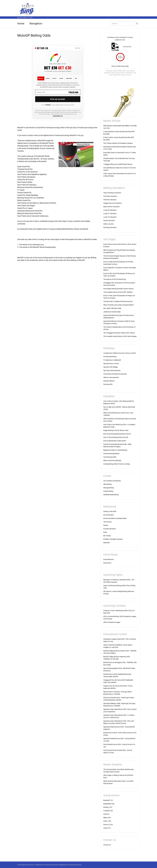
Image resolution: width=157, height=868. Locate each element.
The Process (107, 522)
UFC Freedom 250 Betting (112, 481)
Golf (105, 814)
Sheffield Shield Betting (111, 495)
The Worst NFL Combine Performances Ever (118, 301)
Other (105, 821)
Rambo (106, 525)
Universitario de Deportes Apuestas (115, 374)
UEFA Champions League (112, 622)
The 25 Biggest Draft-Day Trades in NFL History (119, 333)
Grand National (109, 559)
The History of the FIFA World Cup (115, 279)
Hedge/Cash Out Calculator (113, 203)
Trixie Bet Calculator (110, 200)
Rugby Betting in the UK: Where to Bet (116, 430)
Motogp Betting (109, 488)
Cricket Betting (108, 491)
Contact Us (107, 845)
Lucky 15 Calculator (110, 217)
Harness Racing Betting (111, 454)
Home (21, 24)
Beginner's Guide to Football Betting (115, 450)
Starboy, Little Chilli (110, 511)
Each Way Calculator (110, 196)
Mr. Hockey (107, 536)
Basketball (107, 804)
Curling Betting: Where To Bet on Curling (117, 464)
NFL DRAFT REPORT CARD (112, 308)
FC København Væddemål (112, 360)
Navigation (36, 24)
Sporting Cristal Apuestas (112, 370)
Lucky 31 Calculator (110, 214)
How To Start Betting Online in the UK (116, 437)
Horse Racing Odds (110, 457)
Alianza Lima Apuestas (111, 377)
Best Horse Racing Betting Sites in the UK (117, 434)
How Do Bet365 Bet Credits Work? (115, 441)
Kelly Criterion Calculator (112, 207)
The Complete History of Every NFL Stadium (118, 292)
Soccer (106, 825)
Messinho (107, 543)
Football (106, 811)
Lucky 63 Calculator (110, 210)
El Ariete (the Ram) (110, 529)
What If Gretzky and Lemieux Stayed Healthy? (119, 305)
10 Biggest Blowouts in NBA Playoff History (118, 164)
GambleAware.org (58, 116)
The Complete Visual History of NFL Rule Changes (120, 336)
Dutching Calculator (110, 227)
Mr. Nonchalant (109, 515)
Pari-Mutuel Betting (110, 357)
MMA (105, 818)
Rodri (105, 532)
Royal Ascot (107, 563)
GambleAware (127, 47)
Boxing (106, 807)
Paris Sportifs (108, 384)
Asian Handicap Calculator (112, 193)
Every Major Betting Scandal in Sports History (119, 289)
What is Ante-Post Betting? (112, 460)
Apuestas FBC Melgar (111, 367)
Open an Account (58, 99)
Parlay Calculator (109, 220)
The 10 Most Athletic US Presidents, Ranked (118, 143)
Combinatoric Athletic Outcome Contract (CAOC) (120, 353)
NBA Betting (107, 484)
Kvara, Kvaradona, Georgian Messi (115, 518)
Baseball (106, 800)
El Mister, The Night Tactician (113, 539)
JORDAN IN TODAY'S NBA (112, 312)
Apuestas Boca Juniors (111, 364)
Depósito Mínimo (109, 381)
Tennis (106, 828)
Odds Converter (109, 224)
